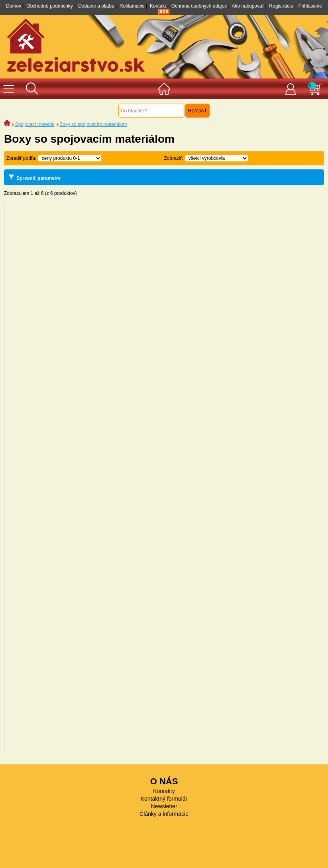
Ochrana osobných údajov (199, 6)
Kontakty (164, 791)
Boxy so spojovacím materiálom (93, 124)
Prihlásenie (310, 6)
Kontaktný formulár (164, 799)
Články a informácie (164, 814)
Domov (14, 6)
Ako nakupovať (248, 6)
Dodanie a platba (96, 6)
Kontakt (158, 6)
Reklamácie (132, 6)
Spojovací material (35, 124)
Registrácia (281, 6)
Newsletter (164, 806)
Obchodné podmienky (50, 6)
